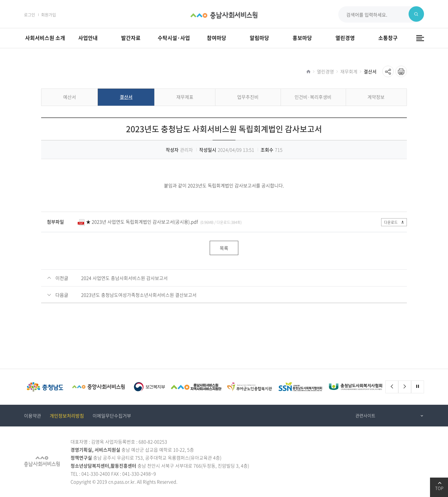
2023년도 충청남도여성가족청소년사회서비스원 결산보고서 (139, 295)
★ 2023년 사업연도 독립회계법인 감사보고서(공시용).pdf (142, 222)
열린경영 (325, 71)
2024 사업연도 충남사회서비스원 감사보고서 (124, 278)
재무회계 (349, 71)
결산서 (370, 71)
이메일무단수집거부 (112, 416)
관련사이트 (365, 416)
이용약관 (33, 416)
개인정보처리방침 (67, 416)
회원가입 (49, 15)
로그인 (30, 15)
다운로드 (393, 222)
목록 (224, 248)
